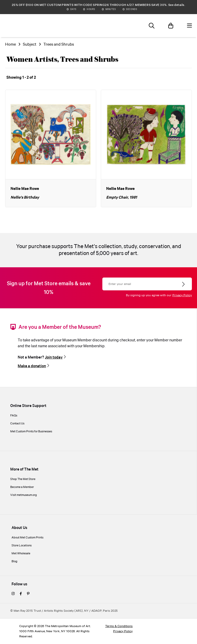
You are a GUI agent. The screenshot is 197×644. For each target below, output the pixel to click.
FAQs (14, 416)
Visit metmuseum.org (24, 495)
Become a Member (22, 487)
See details (176, 5)
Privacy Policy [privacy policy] (123, 631)
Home (11, 44)
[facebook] (21, 594)
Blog (14, 561)
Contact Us (17, 424)
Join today (54, 357)
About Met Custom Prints (27, 538)
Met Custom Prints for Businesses (31, 432)
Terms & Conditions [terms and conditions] (119, 626)
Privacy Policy (182, 295)
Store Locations (22, 546)
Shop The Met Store (23, 479)
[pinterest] (28, 594)
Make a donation (32, 366)
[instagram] (13, 594)
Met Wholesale (21, 554)
